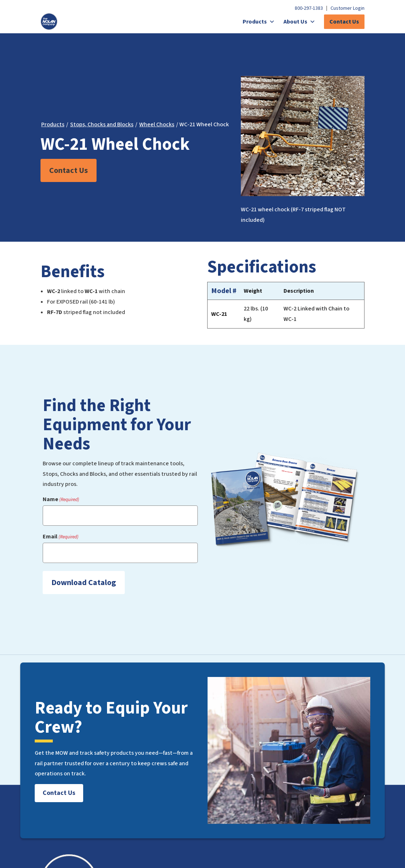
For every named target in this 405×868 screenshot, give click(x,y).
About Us (299, 22)
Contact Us (344, 22)
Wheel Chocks (157, 124)
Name (61, 499)
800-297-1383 (309, 8)
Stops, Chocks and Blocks (102, 124)
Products (259, 22)
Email (61, 537)
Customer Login (348, 8)
